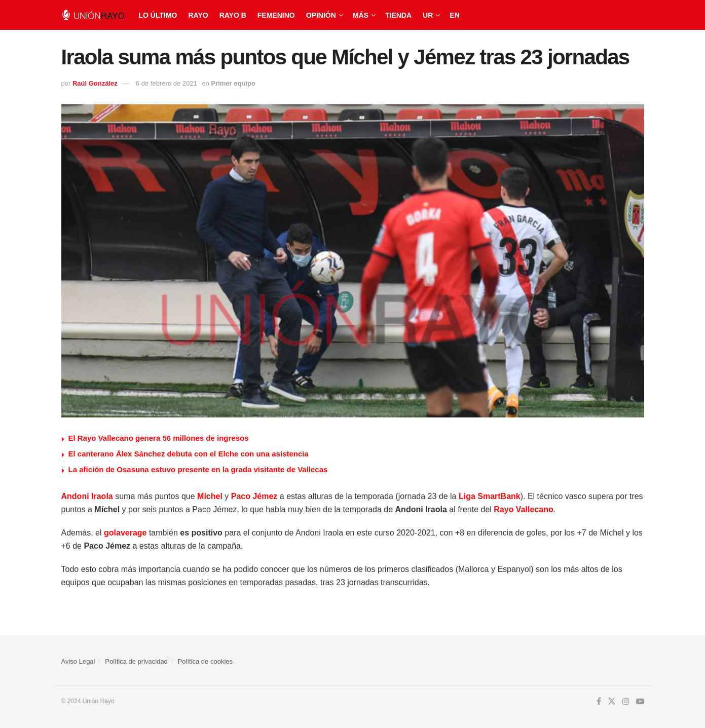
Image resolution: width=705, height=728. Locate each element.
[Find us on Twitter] (612, 702)
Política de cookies (205, 661)
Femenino (276, 15)
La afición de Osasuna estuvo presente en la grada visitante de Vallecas (198, 469)
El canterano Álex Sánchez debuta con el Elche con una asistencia (189, 454)
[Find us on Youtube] (640, 702)
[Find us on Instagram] (626, 702)
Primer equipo (233, 83)
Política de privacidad (136, 661)
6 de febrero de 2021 (166, 83)
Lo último (158, 15)
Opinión (321, 15)
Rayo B (233, 15)
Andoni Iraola (87, 496)
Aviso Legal (78, 661)
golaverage (125, 533)
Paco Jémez (254, 496)
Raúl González (95, 83)
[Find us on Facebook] (599, 702)
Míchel (210, 496)
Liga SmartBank (490, 496)
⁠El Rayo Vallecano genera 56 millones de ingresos (159, 438)
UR (428, 15)
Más (361, 15)
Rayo (198, 15)
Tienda (398, 15)
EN (454, 15)
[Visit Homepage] (93, 15)
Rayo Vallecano (523, 509)
